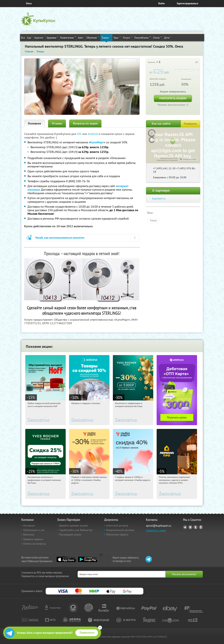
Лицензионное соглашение (167, 160)
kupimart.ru (159, 198)
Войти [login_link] (161, 3)
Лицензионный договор (120, 530)
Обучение (93, 37)
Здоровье (52, 37)
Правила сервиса (33, 539)
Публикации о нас (34, 530)
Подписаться (87, 633)
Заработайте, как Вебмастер (76, 530)
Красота (39, 37)
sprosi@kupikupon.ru (159, 526)
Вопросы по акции (85, 123)
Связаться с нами (156, 530)
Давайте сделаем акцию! (74, 526)
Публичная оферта (117, 534)
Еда (30, 37)
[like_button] (193, 62)
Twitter (196, 527)
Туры (117, 37)
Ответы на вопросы (35, 544)
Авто (81, 37)
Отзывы (57, 123)
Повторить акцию (173, 98)
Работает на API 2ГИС (169, 158)
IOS (79, 134)
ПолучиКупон (143, 37)
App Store (66, 559)
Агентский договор (117, 526)
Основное (34, 123)
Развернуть (190, 124)
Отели (158, 37)
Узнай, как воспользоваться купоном (60, 238)
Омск (29, 3)
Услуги (128, 37)
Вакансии (29, 534)
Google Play (88, 559)
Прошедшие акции (70, 534)
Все (23, 38)
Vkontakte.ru (190, 527)
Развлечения (68, 37)
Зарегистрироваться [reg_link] (187, 3)
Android (93, 134)
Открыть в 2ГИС (190, 159)
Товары (106, 37)
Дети (167, 37)
